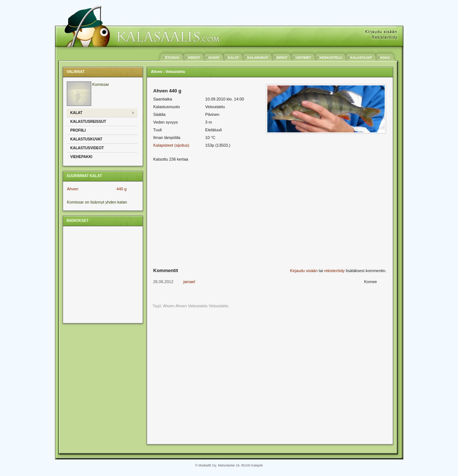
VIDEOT (194, 58)
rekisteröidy (334, 271)
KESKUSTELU (331, 58)
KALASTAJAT (361, 58)
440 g (122, 189)
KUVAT (214, 58)
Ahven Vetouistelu (191, 306)
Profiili (78, 130)
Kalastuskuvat (86, 139)
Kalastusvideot (87, 148)
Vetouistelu (219, 306)
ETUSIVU (172, 58)
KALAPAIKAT (258, 58)
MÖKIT (282, 58)
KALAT (233, 58)
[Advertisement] (102, 274)
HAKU (385, 58)
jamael (189, 282)
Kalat (76, 113)
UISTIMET (303, 58)
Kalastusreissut (88, 122)
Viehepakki (81, 157)
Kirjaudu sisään (304, 271)
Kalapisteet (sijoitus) (171, 145)
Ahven (73, 189)
